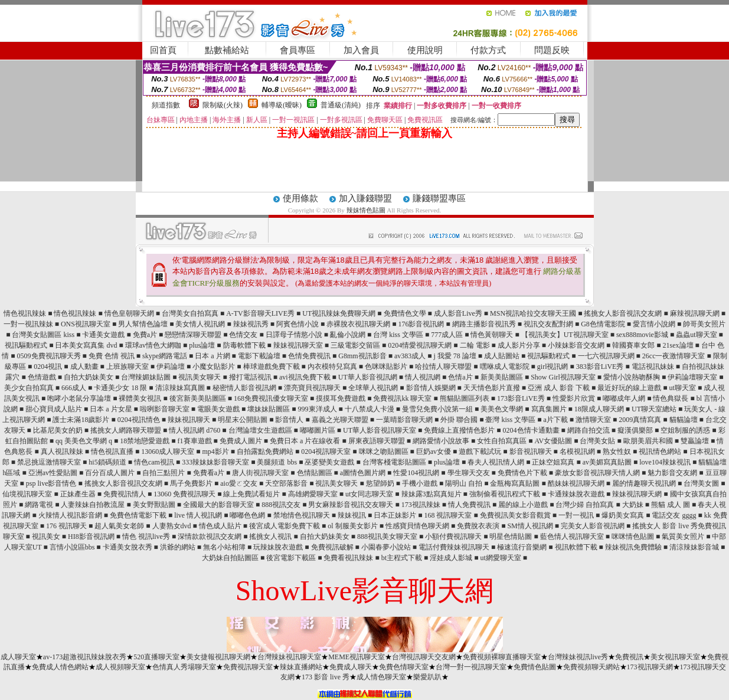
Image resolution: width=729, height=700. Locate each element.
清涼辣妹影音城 (694, 547)
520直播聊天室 (156, 657)
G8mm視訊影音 (362, 356)
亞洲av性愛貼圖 (53, 473)
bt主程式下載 (402, 558)
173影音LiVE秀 (521, 398)
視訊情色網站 (660, 452)
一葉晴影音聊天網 (404, 420)
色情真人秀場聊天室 (184, 667)
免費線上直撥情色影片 (459, 430)
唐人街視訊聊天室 (260, 473)
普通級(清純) (341, 105)
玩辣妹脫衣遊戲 (278, 547)
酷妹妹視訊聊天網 (576, 483)
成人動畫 (84, 367)
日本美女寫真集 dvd (86, 345)
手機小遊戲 (420, 483)
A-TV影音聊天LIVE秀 (260, 313)
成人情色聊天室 (381, 677)
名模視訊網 (577, 452)
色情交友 (243, 335)
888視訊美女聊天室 (387, 537)
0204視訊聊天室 (326, 452)
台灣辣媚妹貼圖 (146, 377)
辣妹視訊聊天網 (637, 494)
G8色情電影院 (603, 324)
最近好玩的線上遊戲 (629, 388)
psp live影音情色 (51, 483)
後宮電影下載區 (291, 558)
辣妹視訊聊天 (189, 420)
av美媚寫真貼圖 (607, 462)
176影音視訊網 (421, 324)
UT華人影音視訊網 (368, 377)
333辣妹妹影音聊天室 (215, 462)
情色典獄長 (671, 398)
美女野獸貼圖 (154, 505)
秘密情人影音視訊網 (244, 388)
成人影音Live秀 (458, 313)
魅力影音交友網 (672, 473)
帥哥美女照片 (704, 324)
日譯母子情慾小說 (294, 335)
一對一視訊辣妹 (28, 324)
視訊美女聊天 (200, 377)
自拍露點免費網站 (265, 452)
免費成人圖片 (241, 441)
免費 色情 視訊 (112, 356)
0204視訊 (48, 367)
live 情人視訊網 (198, 515)
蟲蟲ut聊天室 (696, 335)
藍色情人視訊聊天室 (572, 537)
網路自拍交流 (589, 430)
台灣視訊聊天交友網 (424, 657)
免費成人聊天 (351, 667)
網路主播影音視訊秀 (484, 324)
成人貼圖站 (502, 356)
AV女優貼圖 (553, 441)
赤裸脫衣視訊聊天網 (358, 324)
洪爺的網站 (178, 547)
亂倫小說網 (348, 335)
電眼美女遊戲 (218, 409)
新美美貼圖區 (502, 377)
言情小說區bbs (72, 547)
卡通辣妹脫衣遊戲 (576, 494)
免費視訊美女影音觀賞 (515, 515)
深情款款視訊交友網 (210, 537)
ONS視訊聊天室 (86, 324)
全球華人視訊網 (373, 388)
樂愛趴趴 (427, 677)
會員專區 (298, 50)
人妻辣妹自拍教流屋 (93, 505)
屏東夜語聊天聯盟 (377, 441)
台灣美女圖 (701, 483)
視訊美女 (46, 537)
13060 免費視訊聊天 (184, 494)
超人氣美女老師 (119, 526)
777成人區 (447, 335)
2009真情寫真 (640, 420)
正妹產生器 (78, 494)
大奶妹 (633, 505)
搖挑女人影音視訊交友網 (623, 313)
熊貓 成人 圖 (671, 505)
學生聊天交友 (469, 473)
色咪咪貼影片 (386, 367)
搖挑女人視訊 (270, 537)
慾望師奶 (380, 483)
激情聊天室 (593, 420)
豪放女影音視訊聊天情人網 (597, 473)
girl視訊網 (553, 367)
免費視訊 (629, 657)
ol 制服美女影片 (352, 526)
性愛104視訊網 (416, 473)
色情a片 (460, 377)
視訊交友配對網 (548, 324)
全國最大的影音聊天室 (218, 505)
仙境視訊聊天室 (27, 494)
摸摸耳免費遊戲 (341, 398)
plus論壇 (202, 345)
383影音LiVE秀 (600, 367)
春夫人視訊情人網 (496, 462)
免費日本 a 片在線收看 (305, 441)
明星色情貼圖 (511, 537)
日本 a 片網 (212, 356)
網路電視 (39, 505)
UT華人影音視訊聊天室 (380, 430)
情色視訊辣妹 (25, 313)
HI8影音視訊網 (91, 537)
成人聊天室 (18, 657)
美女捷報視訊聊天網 (218, 657)
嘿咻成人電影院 (505, 367)
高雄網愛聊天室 (313, 494)
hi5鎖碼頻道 (107, 462)
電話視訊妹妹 (653, 367)
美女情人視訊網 (200, 324)
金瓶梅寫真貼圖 (515, 483)
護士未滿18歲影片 (81, 420)
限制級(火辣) (223, 105)
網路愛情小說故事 (441, 441)
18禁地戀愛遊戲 (145, 441)
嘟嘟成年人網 (624, 398)
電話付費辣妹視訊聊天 (454, 547)
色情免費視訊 (309, 356)
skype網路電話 (165, 356)
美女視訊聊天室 (675, 657)
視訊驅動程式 (26, 345)
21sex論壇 (678, 345)
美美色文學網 (502, 409)
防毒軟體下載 (244, 345)
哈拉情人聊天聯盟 (443, 367)
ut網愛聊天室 (501, 558)
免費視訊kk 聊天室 (402, 398)
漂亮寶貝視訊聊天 (312, 388)
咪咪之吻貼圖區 (384, 452)
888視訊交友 (281, 505)
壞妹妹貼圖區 (269, 409)
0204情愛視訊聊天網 (420, 345)
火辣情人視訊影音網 (70, 515)
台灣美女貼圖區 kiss (43, 335)
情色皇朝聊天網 (129, 313)
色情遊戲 (42, 377)
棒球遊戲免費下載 (272, 367)
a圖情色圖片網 (363, 473)
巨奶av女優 (434, 452)
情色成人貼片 (220, 526)
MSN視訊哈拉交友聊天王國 (533, 313)
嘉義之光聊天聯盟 (340, 420)
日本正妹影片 (395, 515)
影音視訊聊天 (531, 452)
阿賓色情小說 (298, 324)
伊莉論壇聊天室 (692, 377)
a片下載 (555, 420)
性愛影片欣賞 (574, 398)
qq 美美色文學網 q (84, 441)
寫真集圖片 (549, 409)
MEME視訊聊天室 (357, 657)
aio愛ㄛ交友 (239, 483)
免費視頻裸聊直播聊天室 (502, 657)
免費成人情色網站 (60, 667)
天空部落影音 (286, 483)
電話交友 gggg (674, 515)
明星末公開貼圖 (243, 420)
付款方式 (488, 50)
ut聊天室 (683, 388)
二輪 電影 (475, 345)
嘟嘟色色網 (247, 515)
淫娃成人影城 (451, 558)
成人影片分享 (519, 345)
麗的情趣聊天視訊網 (644, 483)
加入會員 (361, 50)
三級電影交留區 (355, 345)
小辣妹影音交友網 (576, 345)
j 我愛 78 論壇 (455, 356)
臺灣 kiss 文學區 (510, 420)
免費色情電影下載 (138, 515)
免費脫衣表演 (478, 526)
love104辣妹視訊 (665, 462)
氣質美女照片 (683, 537)
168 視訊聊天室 (448, 515)
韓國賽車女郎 (633, 345)
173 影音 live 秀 (326, 677)
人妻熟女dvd (172, 526)
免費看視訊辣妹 (348, 558)
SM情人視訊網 (530, 526)
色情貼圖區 (315, 473)
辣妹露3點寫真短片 (431, 494)
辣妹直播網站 (301, 667)
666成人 (74, 388)
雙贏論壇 (695, 441)
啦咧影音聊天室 (165, 409)
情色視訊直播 (112, 452)
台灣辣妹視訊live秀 (578, 657)
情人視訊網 (423, 377)
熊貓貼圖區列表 (465, 398)
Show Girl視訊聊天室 (563, 377)
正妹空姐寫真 (553, 462)
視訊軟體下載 (576, 547)
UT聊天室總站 (654, 409)
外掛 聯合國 (459, 420)
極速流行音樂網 (522, 547)
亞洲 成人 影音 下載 (559, 388)
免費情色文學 (405, 313)
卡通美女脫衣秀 (128, 547)
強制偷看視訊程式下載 (505, 494)
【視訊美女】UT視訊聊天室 (565, 335)
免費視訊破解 (332, 547)
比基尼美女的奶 (58, 430)
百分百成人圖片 (110, 473)
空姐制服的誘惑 (685, 430)
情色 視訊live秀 (146, 537)
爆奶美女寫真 (623, 515)
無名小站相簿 (224, 547)
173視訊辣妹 (421, 505)
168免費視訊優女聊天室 (271, 398)
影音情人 (289, 420)
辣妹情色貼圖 (366, 210)
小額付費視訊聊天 (453, 537)
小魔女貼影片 (214, 367)
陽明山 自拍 (464, 483)
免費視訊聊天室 (248, 667)
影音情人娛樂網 (431, 388)
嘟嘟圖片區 (318, 430)
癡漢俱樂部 (635, 430)
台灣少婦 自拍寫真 (585, 505)
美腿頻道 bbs (277, 462)
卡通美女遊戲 (103, 335)
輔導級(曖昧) (282, 105)
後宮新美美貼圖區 (198, 398)
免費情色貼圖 (535, 667)
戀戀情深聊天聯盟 (193, 335)
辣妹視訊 (352, 515)
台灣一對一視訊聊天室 (471, 667)
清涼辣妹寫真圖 (180, 388)
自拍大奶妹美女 (89, 377)
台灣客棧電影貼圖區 (394, 462)
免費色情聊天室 (404, 667)
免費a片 (145, 335)
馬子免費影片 (191, 483)
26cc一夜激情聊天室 (674, 356)
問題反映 (552, 50)
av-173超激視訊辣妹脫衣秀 (85, 657)
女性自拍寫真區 (502, 441)
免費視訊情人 (125, 494)
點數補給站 (227, 50)
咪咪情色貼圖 (633, 537)
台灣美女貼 (597, 441)
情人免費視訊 (469, 505)
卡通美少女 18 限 (120, 388)
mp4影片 (215, 452)
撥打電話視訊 (250, 377)
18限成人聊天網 (599, 409)
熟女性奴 (617, 452)
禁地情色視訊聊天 (302, 515)
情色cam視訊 (154, 462)
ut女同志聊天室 (369, 494)
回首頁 (163, 50)
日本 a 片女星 (111, 409)
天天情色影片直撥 (492, 388)
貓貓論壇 (684, 420)
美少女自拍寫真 (29, 388)
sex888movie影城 (642, 335)
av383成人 (410, 356)
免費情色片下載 (522, 473)
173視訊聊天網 (650, 667)
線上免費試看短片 (251, 494)
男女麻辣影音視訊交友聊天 (351, 505)
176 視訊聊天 (66, 526)
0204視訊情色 (139, 420)
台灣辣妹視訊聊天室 (289, 657)
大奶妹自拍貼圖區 (230, 558)
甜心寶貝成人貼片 (54, 409)
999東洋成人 (318, 409)
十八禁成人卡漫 (370, 409)
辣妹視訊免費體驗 (633, 547)
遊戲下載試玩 (480, 452)
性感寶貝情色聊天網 (417, 526)
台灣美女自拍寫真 (190, 313)
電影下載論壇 (259, 356)
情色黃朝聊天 (492, 335)
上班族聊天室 (128, 367)
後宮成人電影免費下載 (285, 526)
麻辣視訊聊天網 (695, 313)
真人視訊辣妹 (62, 452)
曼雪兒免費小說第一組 (437, 409)
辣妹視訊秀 (251, 324)
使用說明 (425, 50)
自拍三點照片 (164, 473)
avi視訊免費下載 (305, 377)
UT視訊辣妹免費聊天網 (339, 313)
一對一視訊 (576, 515)
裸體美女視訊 (140, 398)
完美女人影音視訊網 (593, 526)
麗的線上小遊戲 (523, 505)
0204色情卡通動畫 (531, 430)
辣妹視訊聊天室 (298, 345)
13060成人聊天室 (168, 452)
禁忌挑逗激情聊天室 (49, 462)
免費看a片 (209, 473)
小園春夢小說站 (386, 547)
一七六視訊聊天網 (606, 356)
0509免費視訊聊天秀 (49, 356)
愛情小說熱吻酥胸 (632, 377)
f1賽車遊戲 (195, 441)
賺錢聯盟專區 (439, 198)
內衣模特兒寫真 (332, 367)
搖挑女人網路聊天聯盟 (126, 430)
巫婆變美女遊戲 (329, 462)
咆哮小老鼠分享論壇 (79, 398)
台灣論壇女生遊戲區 (260, 430)
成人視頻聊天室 (120, 667)
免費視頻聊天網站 (591, 667)
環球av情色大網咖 (153, 345)
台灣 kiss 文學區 (398, 335)
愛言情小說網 (654, 324)
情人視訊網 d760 (194, 430)
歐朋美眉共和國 (648, 441)
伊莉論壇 (171, 367)
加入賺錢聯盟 (365, 198)
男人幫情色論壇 (143, 324)
